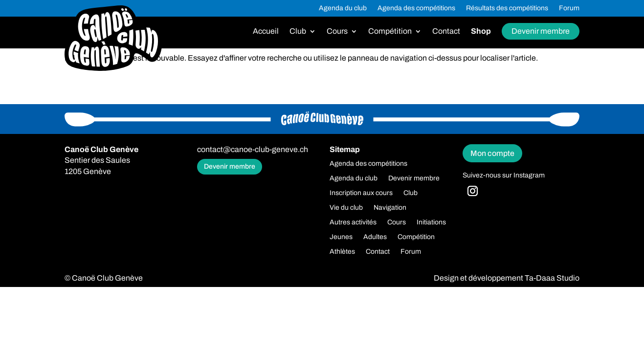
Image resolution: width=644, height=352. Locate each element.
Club (298, 32)
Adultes (375, 237)
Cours (337, 32)
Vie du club (346, 208)
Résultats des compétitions (507, 8)
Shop (481, 32)
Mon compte (492, 153)
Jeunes (341, 237)
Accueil (266, 32)
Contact (446, 32)
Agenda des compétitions (416, 8)
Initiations (431, 222)
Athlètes (342, 252)
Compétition (390, 32)
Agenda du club (343, 8)
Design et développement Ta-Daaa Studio (507, 278)
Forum (569, 8)
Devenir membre (541, 31)
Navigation (390, 208)
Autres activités (353, 222)
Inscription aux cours (361, 193)
